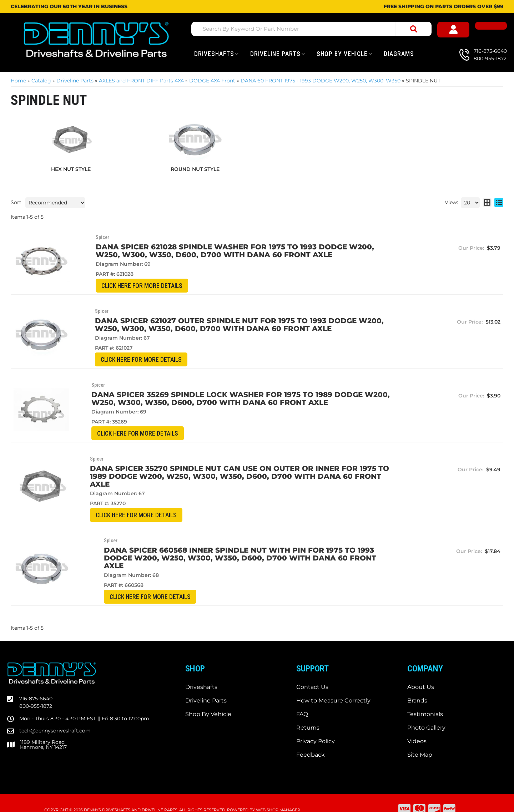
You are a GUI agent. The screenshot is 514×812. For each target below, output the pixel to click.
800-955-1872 (36, 692)
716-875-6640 (36, 685)
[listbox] (55, 203)
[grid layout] (487, 203)
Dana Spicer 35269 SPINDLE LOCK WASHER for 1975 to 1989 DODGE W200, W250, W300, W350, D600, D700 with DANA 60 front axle (222, 399)
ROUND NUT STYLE (195, 169)
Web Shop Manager (278, 796)
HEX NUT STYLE (71, 169)
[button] (313, 29)
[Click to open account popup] (460, 30)
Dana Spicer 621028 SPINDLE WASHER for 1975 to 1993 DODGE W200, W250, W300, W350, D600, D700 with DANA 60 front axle (225, 251)
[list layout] (499, 203)
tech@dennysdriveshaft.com (55, 717)
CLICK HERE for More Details (120, 286)
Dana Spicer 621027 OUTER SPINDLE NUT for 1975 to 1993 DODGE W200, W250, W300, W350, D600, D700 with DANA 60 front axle (230, 325)
